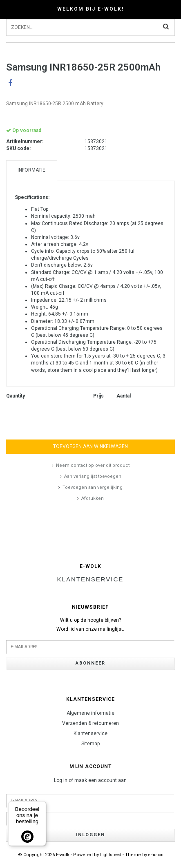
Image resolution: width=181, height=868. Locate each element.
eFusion (156, 855)
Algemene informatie (90, 713)
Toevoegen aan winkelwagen (90, 446)
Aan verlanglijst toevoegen (93, 476)
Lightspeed (111, 855)
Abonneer (90, 663)
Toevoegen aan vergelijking (93, 487)
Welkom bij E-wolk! (90, 9)
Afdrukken (93, 498)
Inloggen (90, 835)
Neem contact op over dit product (93, 465)
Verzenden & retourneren (90, 723)
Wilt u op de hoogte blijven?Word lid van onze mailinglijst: (90, 625)
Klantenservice (90, 733)
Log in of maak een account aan (90, 780)
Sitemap (90, 744)
